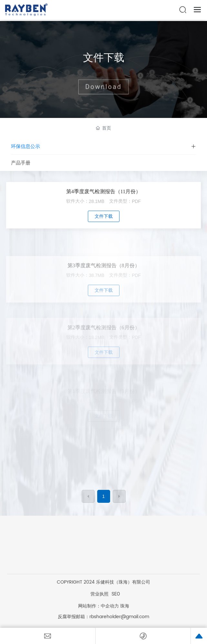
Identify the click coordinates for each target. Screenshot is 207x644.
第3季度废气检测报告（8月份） (104, 281)
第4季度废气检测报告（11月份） (103, 191)
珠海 (125, 606)
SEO (116, 594)
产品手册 (21, 163)
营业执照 (99, 594)
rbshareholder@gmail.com (119, 617)
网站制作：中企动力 (98, 606)
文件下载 (104, 58)
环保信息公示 (26, 146)
